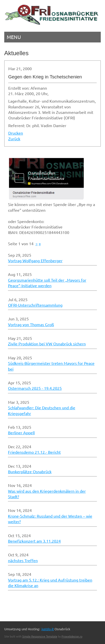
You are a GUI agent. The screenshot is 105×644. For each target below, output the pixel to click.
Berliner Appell (21, 432)
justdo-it (48, 629)
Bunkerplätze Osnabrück (30, 471)
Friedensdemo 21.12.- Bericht (34, 452)
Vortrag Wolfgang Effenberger (35, 260)
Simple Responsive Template (40, 636)
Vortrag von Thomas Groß (31, 324)
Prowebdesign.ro (72, 636)
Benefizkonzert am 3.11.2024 (34, 541)
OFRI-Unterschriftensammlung (35, 305)
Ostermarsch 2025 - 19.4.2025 (35, 388)
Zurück (14, 139)
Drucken (16, 133)
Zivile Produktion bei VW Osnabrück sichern (47, 344)
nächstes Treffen (23, 560)
